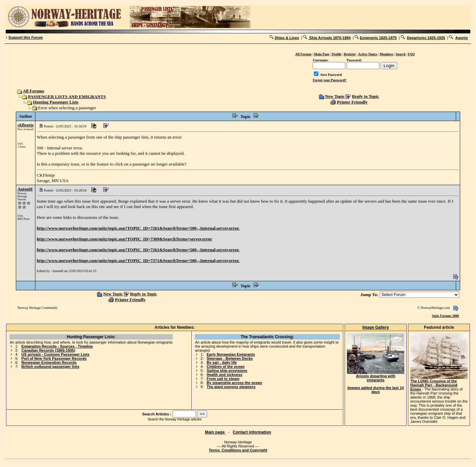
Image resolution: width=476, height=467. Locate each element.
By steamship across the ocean (234, 383)
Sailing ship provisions (227, 371)
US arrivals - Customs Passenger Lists (56, 354)
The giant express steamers (231, 387)
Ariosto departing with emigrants (376, 376)
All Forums (33, 91)
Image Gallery (376, 327)
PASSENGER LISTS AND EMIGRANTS (67, 97)
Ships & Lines (287, 38)
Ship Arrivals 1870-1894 (329, 38)
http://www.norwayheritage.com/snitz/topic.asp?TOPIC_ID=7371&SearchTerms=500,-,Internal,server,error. (138, 260)
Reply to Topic (366, 96)
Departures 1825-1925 (426, 38)
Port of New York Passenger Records (54, 358)
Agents (462, 38)
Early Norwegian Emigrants (231, 354)
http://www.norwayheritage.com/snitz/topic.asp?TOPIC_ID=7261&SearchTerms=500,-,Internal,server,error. (138, 228)
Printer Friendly (352, 102)
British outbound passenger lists (51, 367)
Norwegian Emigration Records (49, 362)
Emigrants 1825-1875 (378, 38)
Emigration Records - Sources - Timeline (57, 346)
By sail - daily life (221, 362)
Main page (215, 432)
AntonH (25, 189)
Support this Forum (26, 37)
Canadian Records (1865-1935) (49, 350)
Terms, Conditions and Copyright (238, 450)
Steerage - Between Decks (230, 358)
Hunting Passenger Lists (56, 102)
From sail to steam (223, 379)
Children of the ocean (225, 367)
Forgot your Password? (329, 80)
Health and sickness (224, 375)
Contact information (252, 432)
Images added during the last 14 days (376, 390)
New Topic (335, 96)
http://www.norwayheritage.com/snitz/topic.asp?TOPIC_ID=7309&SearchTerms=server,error (124, 239)
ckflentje (26, 125)
